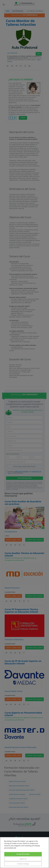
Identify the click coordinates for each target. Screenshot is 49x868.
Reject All (23, 859)
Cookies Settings (23, 864)
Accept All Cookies (23, 854)
